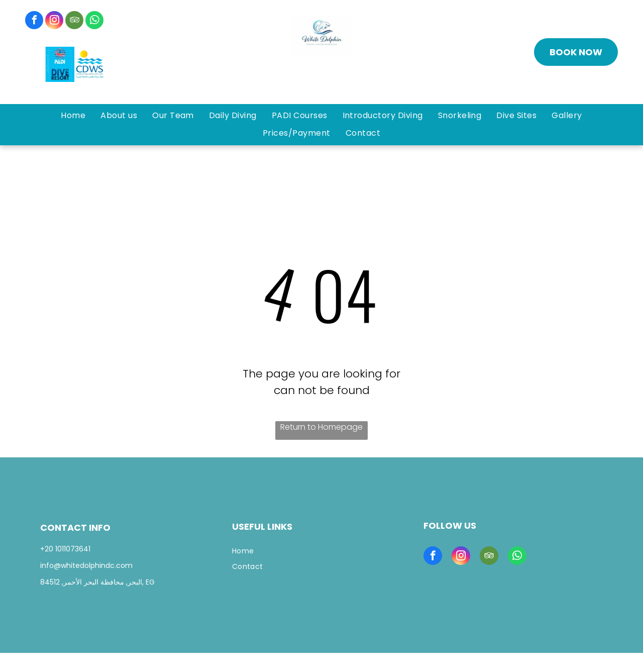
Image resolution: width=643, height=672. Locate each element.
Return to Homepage (321, 427)
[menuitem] (73, 116)
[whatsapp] (94, 21)
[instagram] (54, 21)
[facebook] (34, 21)
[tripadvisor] (74, 21)
